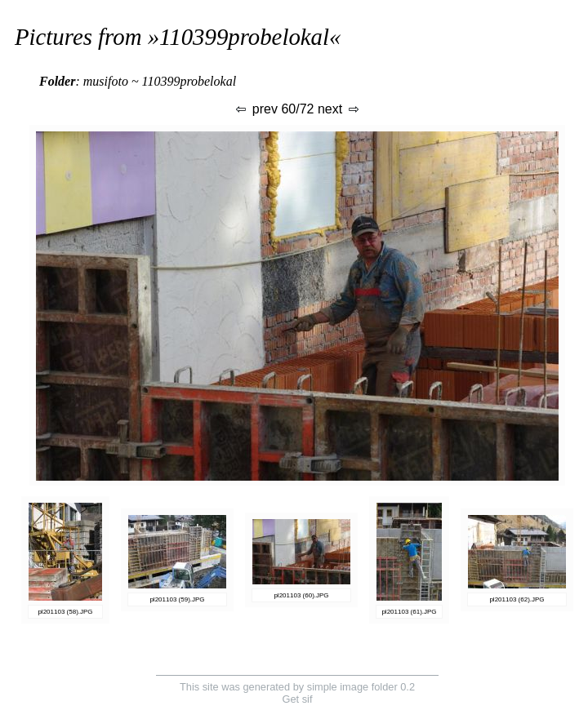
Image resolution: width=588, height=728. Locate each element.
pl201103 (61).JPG (409, 612)
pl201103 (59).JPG (177, 599)
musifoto (106, 81)
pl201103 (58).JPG (65, 612)
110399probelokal (244, 37)
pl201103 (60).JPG (301, 595)
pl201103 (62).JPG (517, 599)
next (339, 109)
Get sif (298, 699)
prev (256, 109)
